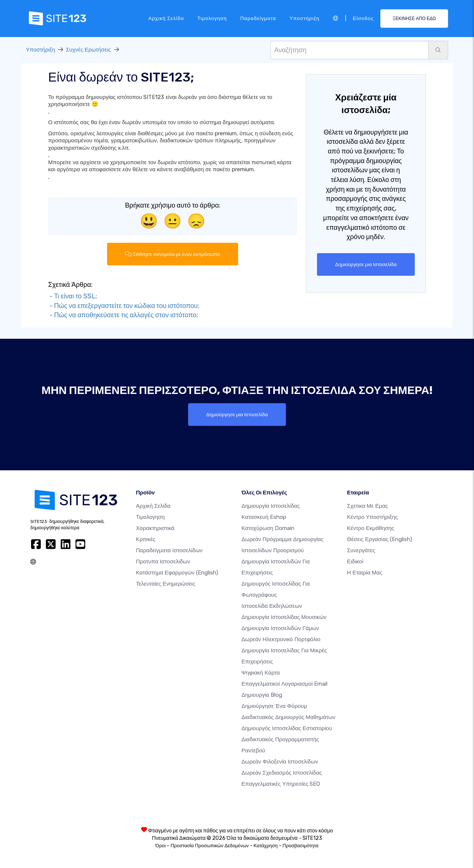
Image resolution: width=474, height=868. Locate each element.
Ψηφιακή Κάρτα (261, 673)
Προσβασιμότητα (301, 846)
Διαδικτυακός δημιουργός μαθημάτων (288, 717)
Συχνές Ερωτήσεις (89, 50)
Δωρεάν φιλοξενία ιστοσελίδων (280, 762)
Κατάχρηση (266, 846)
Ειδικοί (355, 561)
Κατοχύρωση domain (268, 528)
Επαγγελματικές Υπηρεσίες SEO (281, 784)
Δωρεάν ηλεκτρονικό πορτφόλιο (281, 639)
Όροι (161, 846)
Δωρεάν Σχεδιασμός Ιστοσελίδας (282, 773)
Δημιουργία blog (262, 695)
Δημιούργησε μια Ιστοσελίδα (366, 264)
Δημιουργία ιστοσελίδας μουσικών (284, 617)
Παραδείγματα (258, 18)
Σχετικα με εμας (368, 506)
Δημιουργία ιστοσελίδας (271, 506)
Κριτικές (146, 539)
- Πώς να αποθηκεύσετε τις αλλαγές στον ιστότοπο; (123, 315)
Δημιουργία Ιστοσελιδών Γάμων (280, 628)
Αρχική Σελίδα (166, 18)
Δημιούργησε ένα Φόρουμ (274, 706)
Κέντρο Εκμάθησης (370, 528)
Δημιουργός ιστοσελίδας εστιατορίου (287, 728)
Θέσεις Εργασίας (380, 539)
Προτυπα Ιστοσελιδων (163, 561)
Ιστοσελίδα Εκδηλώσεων (272, 606)
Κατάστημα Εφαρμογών (177, 573)
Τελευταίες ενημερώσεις (166, 584)
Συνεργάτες (361, 550)
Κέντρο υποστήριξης (372, 517)
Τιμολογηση (212, 18)
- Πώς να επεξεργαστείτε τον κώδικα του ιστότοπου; (124, 306)
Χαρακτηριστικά (155, 528)
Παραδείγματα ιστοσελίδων (169, 550)
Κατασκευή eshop (264, 517)
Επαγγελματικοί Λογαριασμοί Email (284, 684)
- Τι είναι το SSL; (73, 296)
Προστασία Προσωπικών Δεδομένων (209, 846)
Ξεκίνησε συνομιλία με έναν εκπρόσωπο (172, 254)
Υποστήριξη (305, 18)
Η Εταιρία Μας (365, 573)
